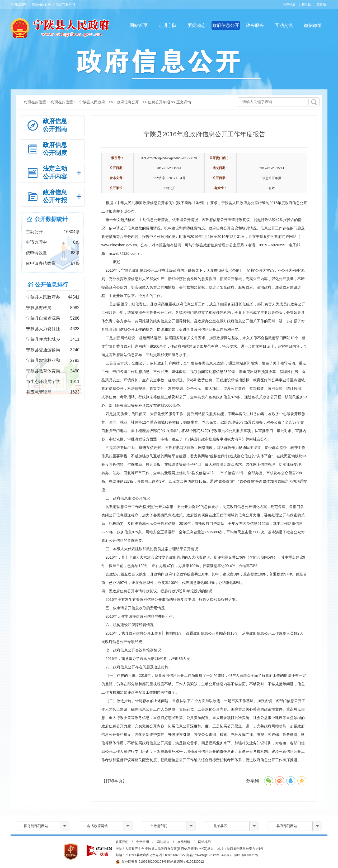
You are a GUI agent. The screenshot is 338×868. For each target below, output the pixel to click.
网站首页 (139, 25)
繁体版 (321, 4)
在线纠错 (184, 842)
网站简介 (163, 842)
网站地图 (204, 842)
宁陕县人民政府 (92, 102)
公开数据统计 (51, 219)
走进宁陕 (168, 25)
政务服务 (255, 25)
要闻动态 (197, 25)
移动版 (307, 4)
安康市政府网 (65, 4)
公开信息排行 (51, 284)
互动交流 (284, 25)
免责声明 (143, 842)
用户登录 (289, 4)
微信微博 (313, 25)
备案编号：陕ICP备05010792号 (240, 855)
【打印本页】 (114, 781)
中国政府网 (18, 4)
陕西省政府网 (41, 4)
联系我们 (122, 842)
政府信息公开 (226, 25)
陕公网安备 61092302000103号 (141, 862)
